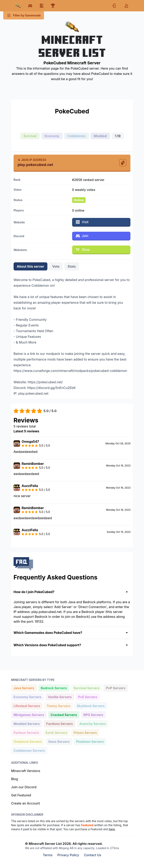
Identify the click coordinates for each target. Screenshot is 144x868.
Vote (56, 266)
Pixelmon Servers (90, 741)
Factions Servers (59, 723)
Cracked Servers (64, 715)
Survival (30, 136)
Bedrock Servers (54, 688)
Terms (48, 855)
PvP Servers (115, 688)
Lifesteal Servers (27, 706)
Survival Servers (86, 688)
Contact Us (93, 855)
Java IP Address (32, 160)
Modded (100, 136)
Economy (52, 136)
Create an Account (26, 803)
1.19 (118, 136)
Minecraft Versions (26, 771)
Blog (15, 779)
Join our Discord (24, 787)
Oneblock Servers (28, 741)
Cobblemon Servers (29, 750)
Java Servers (24, 688)
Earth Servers (56, 732)
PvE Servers (88, 697)
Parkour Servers (26, 732)
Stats (72, 266)
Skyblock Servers (91, 706)
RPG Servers (93, 715)
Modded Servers (27, 723)
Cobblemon (77, 136)
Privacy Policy (68, 855)
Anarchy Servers (93, 723)
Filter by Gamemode (24, 15)
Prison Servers (85, 732)
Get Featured (21, 795)
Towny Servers (58, 706)
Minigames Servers (29, 715)
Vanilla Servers (60, 697)
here (112, 829)
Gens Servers (59, 741)
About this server (30, 266)
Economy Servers (27, 697)
